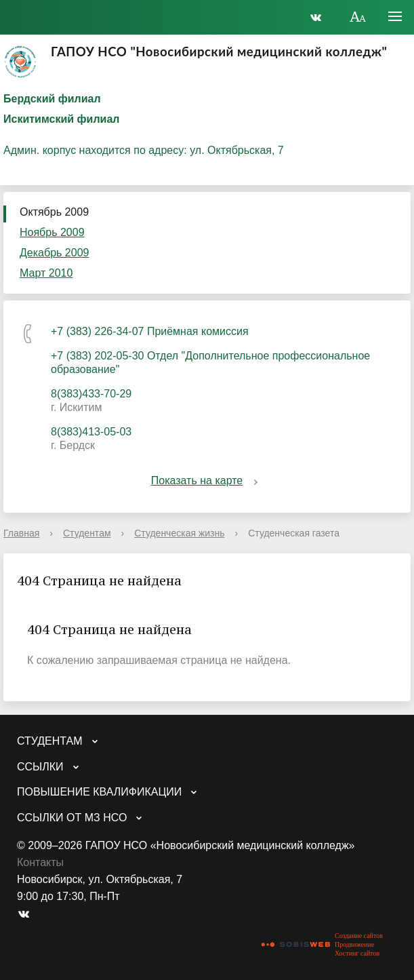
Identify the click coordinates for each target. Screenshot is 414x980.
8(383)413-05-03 (91, 432)
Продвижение (354, 944)
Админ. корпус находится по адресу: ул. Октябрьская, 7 (144, 150)
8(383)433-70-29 (91, 394)
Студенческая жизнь (179, 533)
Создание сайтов (359, 936)
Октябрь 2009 (54, 212)
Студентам (87, 533)
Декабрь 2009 (54, 253)
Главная (21, 533)
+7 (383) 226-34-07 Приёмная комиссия (150, 331)
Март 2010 (46, 273)
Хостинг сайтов (357, 953)
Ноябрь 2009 (52, 232)
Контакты (40, 862)
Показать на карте (207, 481)
